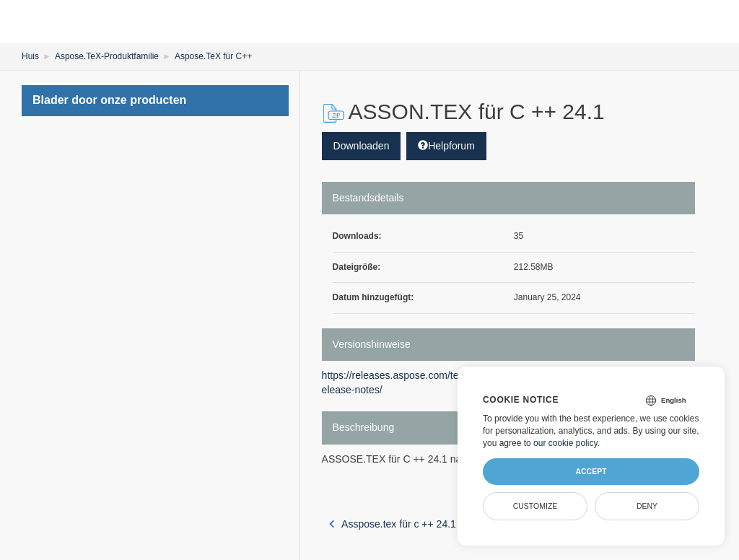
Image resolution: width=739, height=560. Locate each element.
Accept (591, 471)
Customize (535, 506)
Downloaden (362, 146)
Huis (30, 56)
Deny (647, 506)
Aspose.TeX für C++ (213, 56)
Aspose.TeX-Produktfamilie (107, 56)
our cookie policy (565, 443)
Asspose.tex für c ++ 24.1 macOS (411, 524)
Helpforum (446, 146)
